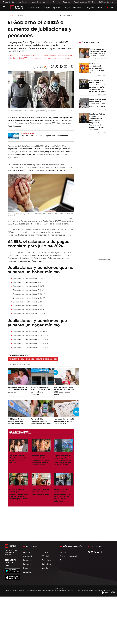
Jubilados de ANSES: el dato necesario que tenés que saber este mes (40, 58)
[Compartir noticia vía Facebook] (61, 66)
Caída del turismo (106, 2)
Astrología (28, 572)
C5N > (10, 15)
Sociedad (28, 556)
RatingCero (89, 7)
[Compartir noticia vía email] (65, 66)
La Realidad (32, 7)
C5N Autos (46, 556)
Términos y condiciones (71, 556)
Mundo (100, 7)
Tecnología (77, 7)
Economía (19, 15)
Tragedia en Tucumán (62, 2)
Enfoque (46, 7)
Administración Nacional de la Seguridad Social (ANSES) (33, 359)
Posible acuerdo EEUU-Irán (85, 2)
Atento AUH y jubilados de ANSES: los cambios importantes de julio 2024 (41, 55)
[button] (72, 66)
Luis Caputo (23, 2)
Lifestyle (66, 7)
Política (27, 552)
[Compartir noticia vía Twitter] (57, 66)
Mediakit (64, 552)
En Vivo (111, 7)
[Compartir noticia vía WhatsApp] (52, 66)
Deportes (56, 7)
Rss (62, 560)
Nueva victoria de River (40, 2)
